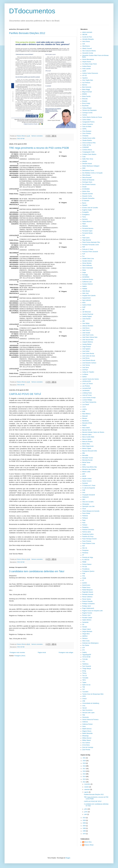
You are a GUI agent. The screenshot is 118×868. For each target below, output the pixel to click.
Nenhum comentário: (37, 136)
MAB (84, 411)
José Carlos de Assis (89, 356)
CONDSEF (86, 147)
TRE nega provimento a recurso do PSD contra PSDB (39, 148)
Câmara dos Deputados (89, 110)
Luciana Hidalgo (87, 400)
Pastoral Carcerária (88, 530)
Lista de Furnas (87, 395)
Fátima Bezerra (87, 222)
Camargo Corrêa (87, 113)
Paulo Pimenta (87, 541)
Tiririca (84, 673)
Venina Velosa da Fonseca (90, 720)
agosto (87, 792)
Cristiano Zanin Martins (89, 154)
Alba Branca (86, 46)
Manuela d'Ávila (87, 423)
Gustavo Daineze (87, 284)
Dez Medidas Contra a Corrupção (92, 173)
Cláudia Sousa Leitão (89, 138)
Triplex (84, 682)
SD (83, 625)
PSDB (84, 578)
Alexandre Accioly (88, 53)
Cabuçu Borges (87, 108)
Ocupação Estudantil (89, 495)
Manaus (85, 418)
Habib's (85, 286)
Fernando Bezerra (88, 228)
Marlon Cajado (87, 448)
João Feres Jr (86, 330)
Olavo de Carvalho (88, 502)
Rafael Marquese (87, 590)
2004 (84, 826)
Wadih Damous (87, 729)
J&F (83, 310)
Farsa (84, 217)
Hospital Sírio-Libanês (89, 296)
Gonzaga (85, 275)
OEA (84, 499)
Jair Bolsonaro (87, 312)
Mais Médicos (86, 414)
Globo (84, 270)
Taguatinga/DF (87, 655)
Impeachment (86, 298)
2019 (84, 763)
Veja (84, 715)
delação (85, 161)
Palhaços (85, 518)
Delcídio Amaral (87, 164)
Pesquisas (85, 550)
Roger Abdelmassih (88, 608)
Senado (85, 627)
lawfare (84, 377)
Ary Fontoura (86, 83)
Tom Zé (85, 676)
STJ (83, 650)
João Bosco (86, 328)
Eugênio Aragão (87, 210)
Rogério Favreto (87, 613)
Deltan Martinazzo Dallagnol (91, 166)
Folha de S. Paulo (88, 249)
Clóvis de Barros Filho (89, 143)
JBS (84, 321)
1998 (84, 831)
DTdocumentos (32, 11)
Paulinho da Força (88, 537)
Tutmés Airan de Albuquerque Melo (93, 694)
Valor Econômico (87, 710)
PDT (84, 546)
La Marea (85, 374)
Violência (85, 722)
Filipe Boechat (87, 240)
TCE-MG (85, 659)
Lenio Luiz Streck (87, 384)
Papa (84, 520)
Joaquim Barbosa (88, 342)
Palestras (85, 516)
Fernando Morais (87, 233)
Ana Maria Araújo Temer (90, 64)
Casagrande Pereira (88, 122)
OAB (84, 490)
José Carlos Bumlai (88, 354)
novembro (88, 784)
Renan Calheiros (87, 597)
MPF (84, 474)
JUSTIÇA (85, 370)
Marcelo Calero (87, 435)
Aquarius (85, 78)
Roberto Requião (87, 601)
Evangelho (85, 212)
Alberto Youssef (87, 49)
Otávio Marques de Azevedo (91, 511)
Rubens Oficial (89, 845)
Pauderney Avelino (88, 534)
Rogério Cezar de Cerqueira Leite (92, 611)
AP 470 (84, 76)
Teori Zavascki (87, 666)
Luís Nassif (86, 405)
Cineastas (85, 136)
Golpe (84, 273)
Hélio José (85, 293)
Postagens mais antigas (66, 653)
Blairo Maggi (86, 90)
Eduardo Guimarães (88, 198)
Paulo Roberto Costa (89, 543)
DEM (84, 168)
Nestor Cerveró (87, 481)
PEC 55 (85, 548)
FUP (84, 254)
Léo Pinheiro (86, 386)
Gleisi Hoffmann (87, 265)
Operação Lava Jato (88, 506)
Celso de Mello (87, 127)
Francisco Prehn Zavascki (90, 252)
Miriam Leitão (86, 472)
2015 (84, 774)
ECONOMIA (86, 189)
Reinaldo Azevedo (88, 594)
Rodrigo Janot (87, 606)
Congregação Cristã (88, 152)
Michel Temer (86, 462)
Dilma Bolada (86, 175)
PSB (84, 574)
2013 (84, 779)
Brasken (85, 101)
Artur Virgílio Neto (88, 80)
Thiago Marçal (87, 669)
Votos (84, 726)
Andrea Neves (87, 66)
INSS (84, 303)
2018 (84, 766)
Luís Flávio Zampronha (89, 402)
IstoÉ (84, 307)
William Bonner (87, 738)
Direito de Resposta (88, 180)
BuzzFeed (85, 106)
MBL (84, 453)
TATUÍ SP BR (21, 139)
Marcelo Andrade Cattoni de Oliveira (93, 432)
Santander (85, 622)
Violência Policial (87, 724)
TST (84, 689)
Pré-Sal (85, 567)
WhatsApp (85, 736)
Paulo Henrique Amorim (89, 539)
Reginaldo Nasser (88, 592)
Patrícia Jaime (87, 532)
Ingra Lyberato (87, 300)
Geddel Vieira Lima (88, 259)
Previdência (86, 569)
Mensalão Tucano (88, 458)
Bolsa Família (86, 96)
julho (86, 809)
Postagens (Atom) (20, 656)
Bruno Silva (88, 842)
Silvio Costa (86, 641)
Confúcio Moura (87, 150)
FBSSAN (85, 226)
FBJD (84, 224)
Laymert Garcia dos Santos (90, 379)
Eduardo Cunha (87, 196)
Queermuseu (86, 585)
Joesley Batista (87, 344)
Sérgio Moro (86, 634)
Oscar (84, 509)
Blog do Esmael (87, 92)
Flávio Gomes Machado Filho (91, 242)
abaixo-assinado (87, 32)
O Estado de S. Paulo (89, 486)
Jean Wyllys (86, 323)
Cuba (84, 157)
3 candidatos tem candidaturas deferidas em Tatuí (37, 571)
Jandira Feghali (87, 316)
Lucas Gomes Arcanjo (89, 398)
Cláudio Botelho (87, 140)
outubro (87, 787)
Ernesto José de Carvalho (90, 208)
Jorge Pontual (86, 347)
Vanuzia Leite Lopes (88, 713)
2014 (84, 777)
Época (84, 203)
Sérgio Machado (87, 631)
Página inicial (42, 653)
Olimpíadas (86, 504)
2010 (84, 818)
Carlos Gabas (86, 120)
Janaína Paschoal (88, 314)
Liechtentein (86, 391)
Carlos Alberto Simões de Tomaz (92, 117)
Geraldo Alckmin (87, 261)
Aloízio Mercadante (88, 59)
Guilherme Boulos (88, 279)
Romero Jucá (86, 615)
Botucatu (85, 99)
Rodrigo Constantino (88, 604)
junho (86, 812)
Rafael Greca (86, 588)
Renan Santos (87, 599)
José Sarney (86, 365)
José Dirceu (86, 358)
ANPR (84, 71)
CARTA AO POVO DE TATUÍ (25, 394)
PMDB (84, 562)
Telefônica (85, 664)
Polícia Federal (87, 564)
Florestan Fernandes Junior (91, 245)
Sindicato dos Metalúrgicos (90, 643)
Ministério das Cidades (89, 469)
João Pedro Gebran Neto (90, 337)
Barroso (85, 85)
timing (84, 671)
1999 (84, 828)
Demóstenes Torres (88, 171)
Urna (84, 706)
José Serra (86, 367)
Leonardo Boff (87, 388)
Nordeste (85, 483)
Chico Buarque (87, 131)
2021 (84, 758)
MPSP (84, 476)
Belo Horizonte (87, 87)
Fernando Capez (87, 231)
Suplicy (84, 652)
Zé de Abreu (86, 745)
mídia (84, 465)
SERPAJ (85, 636)
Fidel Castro (86, 238)
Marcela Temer (87, 430)
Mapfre (84, 425)
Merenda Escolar (87, 460)
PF (83, 555)
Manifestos (86, 421)
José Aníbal (86, 351)
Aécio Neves (86, 41)
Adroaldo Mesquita (88, 39)
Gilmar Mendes (87, 263)
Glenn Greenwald (88, 268)
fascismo (85, 219)
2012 (84, 782)
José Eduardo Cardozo (89, 363)
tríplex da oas (86, 685)
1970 (84, 834)
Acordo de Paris (87, 37)
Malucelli (85, 416)
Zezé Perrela (86, 750)
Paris (84, 523)
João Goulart (86, 333)
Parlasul (85, 525)
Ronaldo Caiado (87, 618)
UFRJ (84, 696)
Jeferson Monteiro (88, 326)
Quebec (85, 583)
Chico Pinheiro (87, 133)
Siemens (85, 638)
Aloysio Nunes (87, 62)
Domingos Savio (87, 182)
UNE (84, 701)
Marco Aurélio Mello (88, 437)
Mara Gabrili (86, 428)
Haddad (85, 289)
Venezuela (85, 717)
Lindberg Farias (87, 393)
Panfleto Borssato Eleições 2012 (27, 33)
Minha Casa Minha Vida (89, 467)
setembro (87, 790)
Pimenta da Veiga (88, 557)
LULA (84, 407)
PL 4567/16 (86, 560)
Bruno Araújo (86, 103)
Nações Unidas (87, 479)
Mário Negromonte (88, 446)
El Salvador (86, 201)
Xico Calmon (86, 743)
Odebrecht (85, 497)
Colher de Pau (87, 145)
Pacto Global (86, 513)
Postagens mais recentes (17, 653)
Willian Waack (87, 740)
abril (86, 814)
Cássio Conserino (88, 124)
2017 (84, 769)
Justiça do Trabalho (88, 372)
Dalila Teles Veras (88, 159)
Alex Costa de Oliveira (89, 51)
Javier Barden (86, 319)
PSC (84, 576)
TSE (84, 687)
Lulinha (84, 409)
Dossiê (84, 187)
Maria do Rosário (87, 442)
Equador (85, 205)
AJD (84, 44)
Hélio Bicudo (86, 291)
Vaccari (84, 708)
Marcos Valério (87, 439)
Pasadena (85, 527)
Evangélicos (86, 215)
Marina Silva (86, 444)
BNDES (85, 94)
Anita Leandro (87, 69)
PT (83, 580)
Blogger (68, 858)
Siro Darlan (86, 645)
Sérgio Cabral (86, 629)
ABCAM (85, 35)
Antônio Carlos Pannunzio (90, 73)
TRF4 (84, 680)
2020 (84, 761)
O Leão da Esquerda (89, 488)
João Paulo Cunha (88, 335)
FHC (84, 235)
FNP (84, 247)
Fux (83, 256)
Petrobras (85, 553)
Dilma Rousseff (87, 178)
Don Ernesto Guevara (89, 184)
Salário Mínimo (87, 620)
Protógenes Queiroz (88, 571)
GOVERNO (86, 277)
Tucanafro (85, 692)
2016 (84, 771)
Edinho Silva (86, 191)
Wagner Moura (87, 731)
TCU (84, 662)
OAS (84, 493)
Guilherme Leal (87, 282)
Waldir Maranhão (87, 733)
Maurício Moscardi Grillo (90, 451)
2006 (84, 823)
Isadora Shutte (87, 305)
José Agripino (86, 349)
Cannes (85, 115)
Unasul (84, 699)
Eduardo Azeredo (88, 194)
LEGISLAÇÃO (87, 381)
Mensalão (85, 455)
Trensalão (85, 678)
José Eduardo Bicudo (89, 360)
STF (84, 648)
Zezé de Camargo (88, 747)
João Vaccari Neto (88, 340)
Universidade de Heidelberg (91, 703)
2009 (84, 820)
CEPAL (84, 129)
